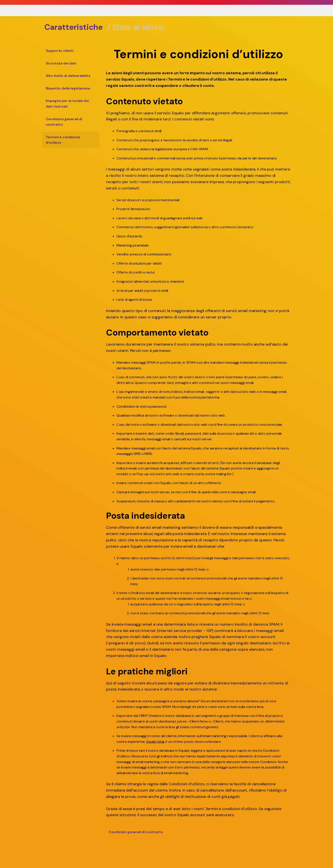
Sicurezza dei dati (61, 63)
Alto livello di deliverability (68, 76)
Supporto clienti (60, 51)
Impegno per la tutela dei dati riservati (67, 104)
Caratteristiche (74, 27)
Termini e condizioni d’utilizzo (63, 140)
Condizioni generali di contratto (64, 122)
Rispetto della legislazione (68, 88)
